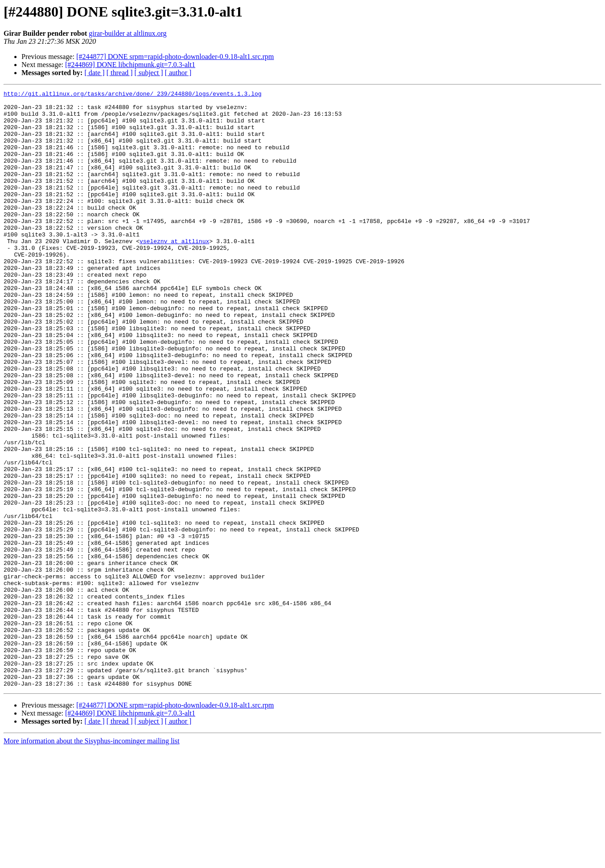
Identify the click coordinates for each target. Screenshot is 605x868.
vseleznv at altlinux (174, 272)
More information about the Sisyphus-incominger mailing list (92, 860)
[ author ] (178, 73)
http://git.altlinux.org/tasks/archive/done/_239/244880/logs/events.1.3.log (132, 95)
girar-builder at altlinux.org (128, 33)
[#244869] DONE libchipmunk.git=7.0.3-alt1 (130, 65)
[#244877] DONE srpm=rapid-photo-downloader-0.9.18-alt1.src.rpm (175, 57)
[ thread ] (120, 73)
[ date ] (95, 73)
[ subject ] (149, 73)
